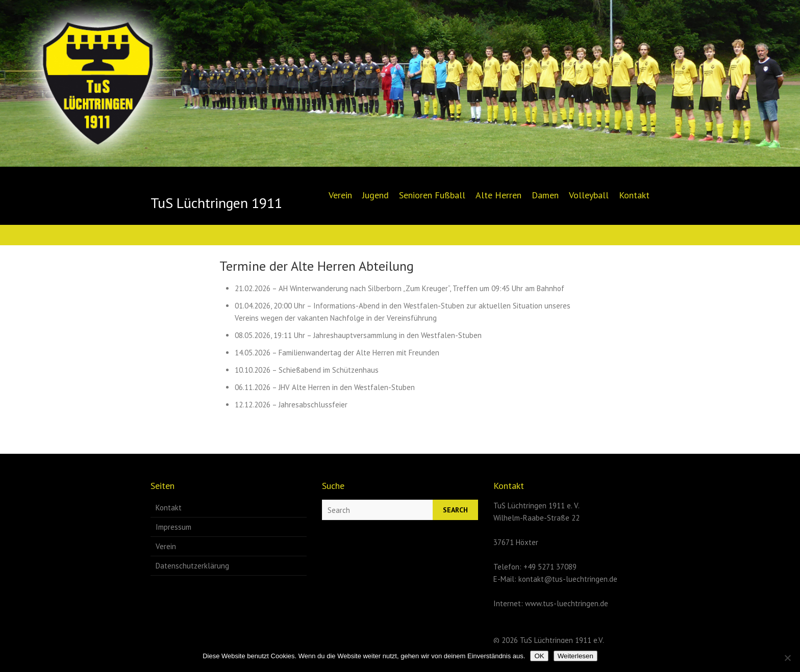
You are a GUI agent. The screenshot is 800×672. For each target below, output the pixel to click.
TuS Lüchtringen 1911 (216, 203)
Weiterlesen (576, 656)
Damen (545, 195)
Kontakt (634, 195)
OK (539, 656)
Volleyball (589, 195)
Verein (340, 195)
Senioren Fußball (432, 195)
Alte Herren (498, 195)
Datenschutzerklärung (192, 566)
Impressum (173, 527)
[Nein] (787, 658)
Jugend (376, 195)
